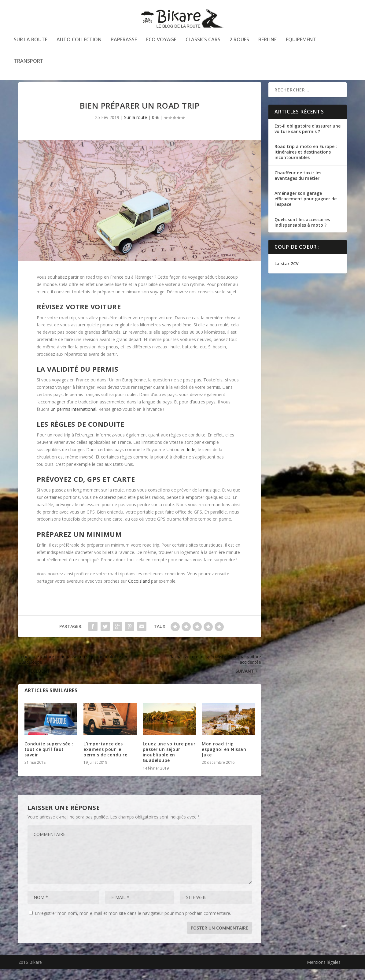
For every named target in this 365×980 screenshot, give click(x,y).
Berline (267, 41)
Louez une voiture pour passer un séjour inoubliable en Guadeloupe (169, 763)
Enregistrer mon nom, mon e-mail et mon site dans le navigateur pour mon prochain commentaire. (133, 924)
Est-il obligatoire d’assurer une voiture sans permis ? (308, 139)
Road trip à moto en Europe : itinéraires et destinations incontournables (306, 163)
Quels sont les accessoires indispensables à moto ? (302, 233)
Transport (29, 62)
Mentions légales (324, 973)
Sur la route (31, 41)
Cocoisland (139, 592)
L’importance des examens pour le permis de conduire (105, 760)
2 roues (239, 41)
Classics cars (203, 41)
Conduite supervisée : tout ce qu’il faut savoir (49, 760)
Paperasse (124, 41)
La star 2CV (287, 274)
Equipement (301, 41)
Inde (191, 460)
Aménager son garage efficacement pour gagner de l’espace (306, 209)
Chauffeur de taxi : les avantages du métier (298, 186)
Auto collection (79, 41)
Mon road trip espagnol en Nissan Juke (224, 760)
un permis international (74, 420)
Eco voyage (161, 41)
